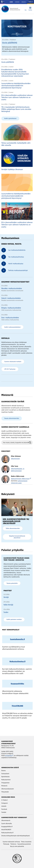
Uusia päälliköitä (10, 43)
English (24, 2)
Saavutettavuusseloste (24, 844)
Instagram (5, 803)
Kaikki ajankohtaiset (10, 118)
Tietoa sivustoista (26, 842)
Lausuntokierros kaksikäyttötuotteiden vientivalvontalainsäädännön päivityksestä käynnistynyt (16, 86)
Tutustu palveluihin (12, 583)
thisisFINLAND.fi (6, 830)
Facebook (4, 809)
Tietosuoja (6, 844)
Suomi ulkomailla (7, 823)
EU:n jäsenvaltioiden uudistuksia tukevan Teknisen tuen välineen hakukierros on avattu (17, 97)
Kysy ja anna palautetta (17, 846)
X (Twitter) (4, 800)
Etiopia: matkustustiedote (11, 308)
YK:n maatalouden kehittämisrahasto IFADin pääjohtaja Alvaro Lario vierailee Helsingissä (16, 109)
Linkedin (4, 806)
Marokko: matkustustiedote (12, 288)
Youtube (4, 812)
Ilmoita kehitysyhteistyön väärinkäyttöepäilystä (16, 836)
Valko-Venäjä (8, 605)
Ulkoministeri (15, 459)
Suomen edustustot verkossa (11, 842)
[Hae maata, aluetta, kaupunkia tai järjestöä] (17, 443)
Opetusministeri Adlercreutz (21, 479)
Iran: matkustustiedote (10, 318)
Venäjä (6, 597)
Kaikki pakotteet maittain (14, 619)
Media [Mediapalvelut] (31, 2)
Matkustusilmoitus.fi (7, 833)
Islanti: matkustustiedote (11, 298)
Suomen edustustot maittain (13, 362)
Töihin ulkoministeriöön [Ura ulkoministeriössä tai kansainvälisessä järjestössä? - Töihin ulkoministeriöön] (13, 528)
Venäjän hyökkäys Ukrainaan (12, 169)
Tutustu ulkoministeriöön (12, 418)
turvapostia (9, 755)
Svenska (17, 2)
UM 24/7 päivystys (10, 369)
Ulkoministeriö (6, 820)
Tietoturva (13, 844)
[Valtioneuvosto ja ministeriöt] (3, 2)
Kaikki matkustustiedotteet (12, 327)
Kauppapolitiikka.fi (7, 827)
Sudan (6, 612)
